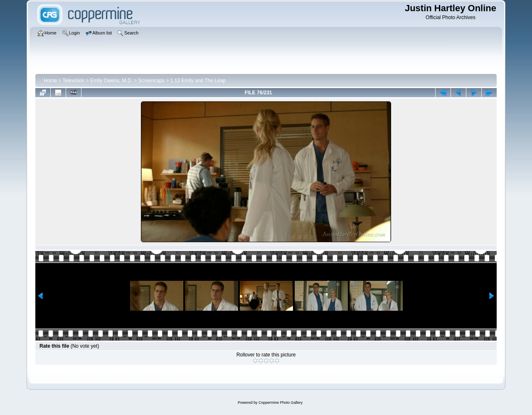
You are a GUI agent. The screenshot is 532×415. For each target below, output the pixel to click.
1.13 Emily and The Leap (198, 81)
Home (50, 81)
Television (73, 81)
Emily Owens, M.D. (111, 81)
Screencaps (151, 81)
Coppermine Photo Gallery (281, 403)
